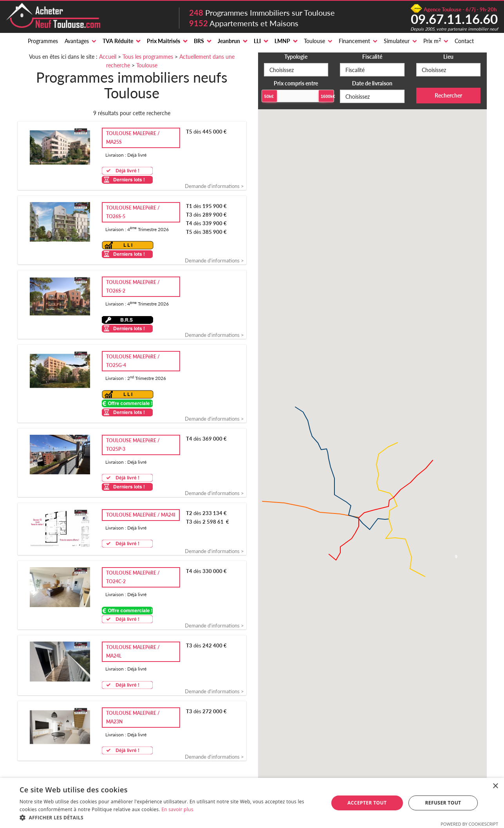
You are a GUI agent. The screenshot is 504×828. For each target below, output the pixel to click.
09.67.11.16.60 (454, 19)
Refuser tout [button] (443, 803)
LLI (257, 41)
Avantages (77, 41)
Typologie (296, 57)
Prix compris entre (296, 83)
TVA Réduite (118, 41)
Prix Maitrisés (163, 41)
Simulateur (397, 41)
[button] (169, 818)
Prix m (432, 41)
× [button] (495, 786)
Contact (464, 41)
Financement (354, 41)
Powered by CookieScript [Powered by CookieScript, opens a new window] (469, 824)
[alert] (252, 803)
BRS (199, 41)
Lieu (448, 57)
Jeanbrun (229, 41)
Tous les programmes (148, 57)
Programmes (43, 41)
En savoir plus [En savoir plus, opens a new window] (177, 809)
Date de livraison (372, 83)
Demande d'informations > (214, 186)
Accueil (108, 57)
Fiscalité (372, 57)
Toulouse (314, 41)
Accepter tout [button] (367, 803)
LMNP (282, 41)
